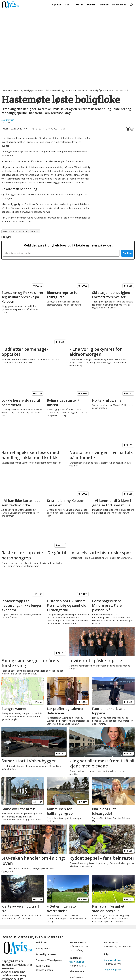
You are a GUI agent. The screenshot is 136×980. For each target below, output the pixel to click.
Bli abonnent (119, 5)
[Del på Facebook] (128, 129)
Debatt (91, 5)
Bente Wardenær (112, 941)
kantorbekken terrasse (15, 231)
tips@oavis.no (77, 943)
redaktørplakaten (12, 956)
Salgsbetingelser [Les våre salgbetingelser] (112, 951)
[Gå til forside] (11, 5)
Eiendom (104, 5)
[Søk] (131, 5)
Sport (68, 5)
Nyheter (56, 5)
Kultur (79, 5)
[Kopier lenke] (132, 129)
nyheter (35, 231)
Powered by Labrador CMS (68, 976)
